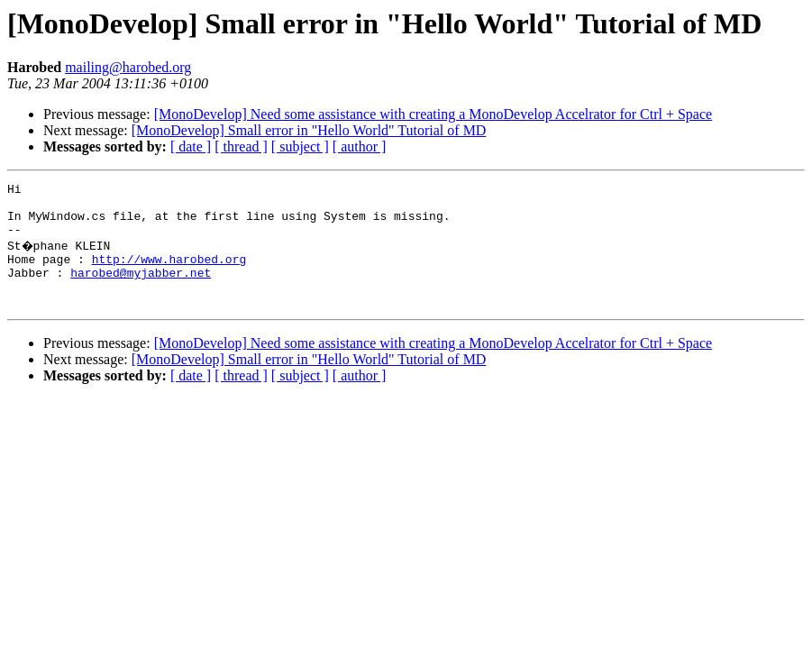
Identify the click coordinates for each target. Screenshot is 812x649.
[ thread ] (241, 146)
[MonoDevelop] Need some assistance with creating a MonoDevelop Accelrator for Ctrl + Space (433, 114)
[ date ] (191, 146)
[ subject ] (300, 146)
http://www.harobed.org (169, 272)
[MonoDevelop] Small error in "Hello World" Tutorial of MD (309, 130)
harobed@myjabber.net (141, 288)
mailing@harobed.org (128, 67)
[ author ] (360, 146)
